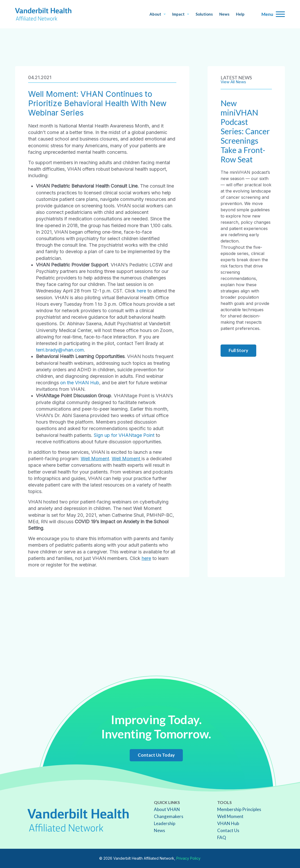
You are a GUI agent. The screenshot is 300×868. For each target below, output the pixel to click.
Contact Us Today (156, 755)
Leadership (165, 823)
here (141, 291)
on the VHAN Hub (80, 383)
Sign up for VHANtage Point (124, 435)
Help (240, 14)
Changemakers (169, 816)
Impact (181, 14)
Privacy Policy (188, 858)
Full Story (238, 350)
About (158, 14)
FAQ (222, 837)
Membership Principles (239, 809)
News (224, 14)
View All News (233, 82)
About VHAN (167, 809)
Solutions (204, 14)
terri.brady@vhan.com (60, 350)
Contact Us (228, 830)
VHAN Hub (228, 823)
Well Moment (95, 459)
